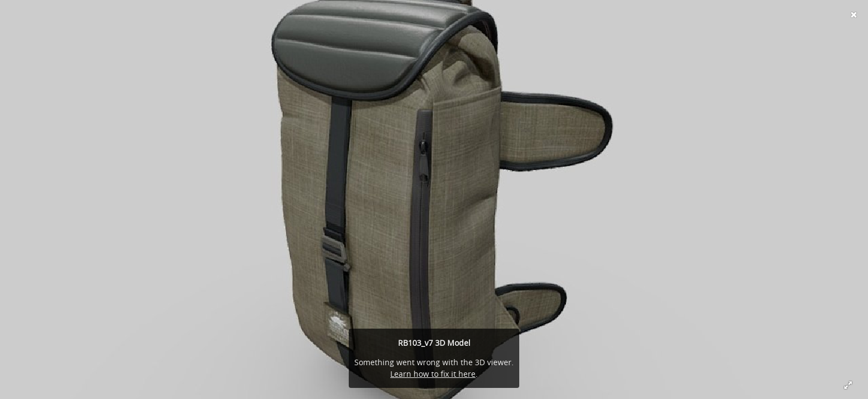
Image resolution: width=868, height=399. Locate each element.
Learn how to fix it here (433, 374)
